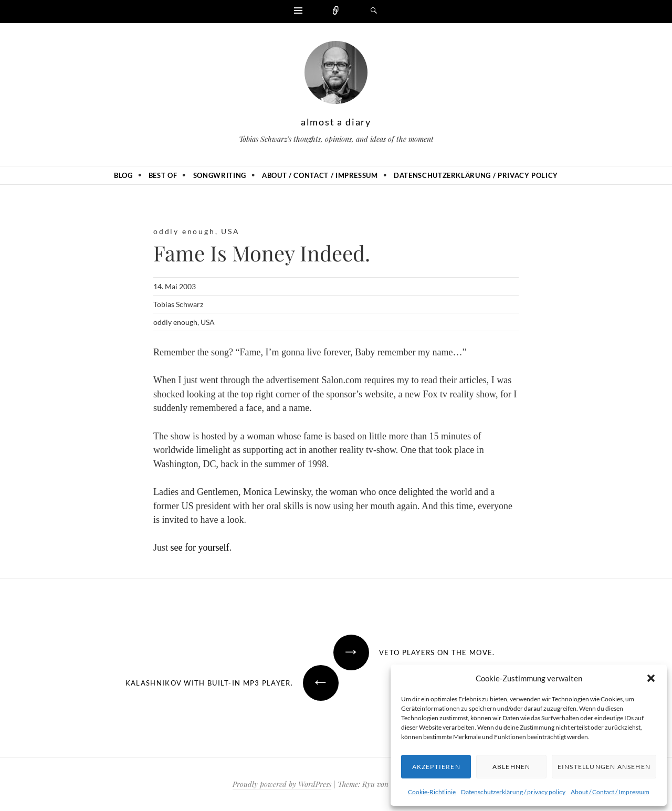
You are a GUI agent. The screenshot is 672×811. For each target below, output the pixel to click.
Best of (163, 175)
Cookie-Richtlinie (432, 792)
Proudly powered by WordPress (282, 784)
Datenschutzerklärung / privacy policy (513, 792)
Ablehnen (512, 767)
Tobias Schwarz (178, 304)
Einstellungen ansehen (604, 767)
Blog (123, 175)
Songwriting (220, 175)
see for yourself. (201, 547)
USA (230, 231)
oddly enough (184, 231)
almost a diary (336, 122)
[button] (651, 678)
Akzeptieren (436, 767)
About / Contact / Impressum (610, 792)
